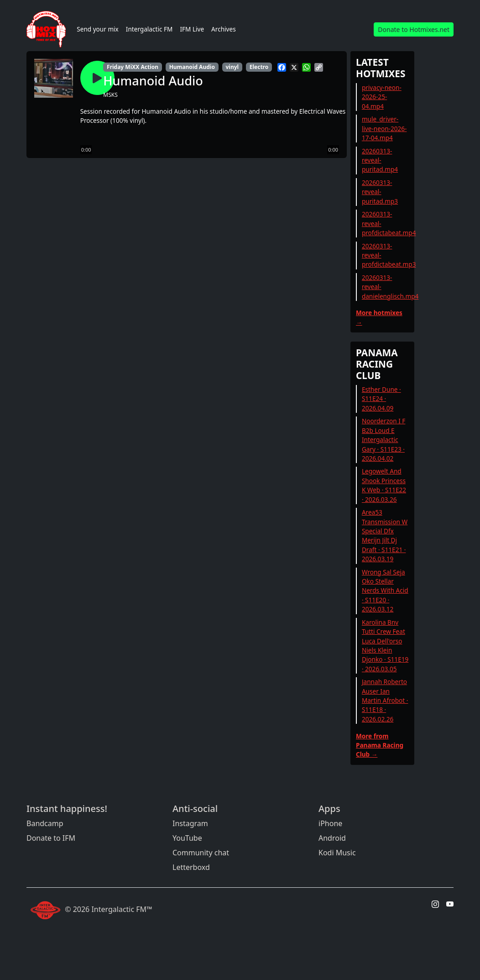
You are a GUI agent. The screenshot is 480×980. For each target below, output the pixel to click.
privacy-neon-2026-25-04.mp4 (382, 97)
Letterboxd (191, 867)
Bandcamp (45, 823)
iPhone (330, 823)
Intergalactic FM (149, 29)
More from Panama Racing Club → (380, 745)
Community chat (201, 853)
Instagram (190, 823)
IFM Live (192, 29)
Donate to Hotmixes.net (414, 29)
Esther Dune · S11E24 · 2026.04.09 (381, 399)
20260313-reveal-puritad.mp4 (380, 160)
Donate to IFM (51, 838)
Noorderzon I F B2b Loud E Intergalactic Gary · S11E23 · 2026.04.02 (384, 440)
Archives (224, 29)
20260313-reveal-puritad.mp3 (380, 192)
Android (332, 838)
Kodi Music (337, 853)
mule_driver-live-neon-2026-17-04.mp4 (384, 128)
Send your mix (98, 29)
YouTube (187, 838)
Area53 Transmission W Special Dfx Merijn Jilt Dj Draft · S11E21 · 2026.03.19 (385, 535)
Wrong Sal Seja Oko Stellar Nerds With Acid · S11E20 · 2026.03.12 (385, 591)
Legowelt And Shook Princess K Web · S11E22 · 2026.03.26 (384, 485)
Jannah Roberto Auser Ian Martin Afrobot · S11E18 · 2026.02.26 (385, 700)
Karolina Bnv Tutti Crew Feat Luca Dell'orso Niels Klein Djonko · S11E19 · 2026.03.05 (385, 645)
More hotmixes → (379, 317)
